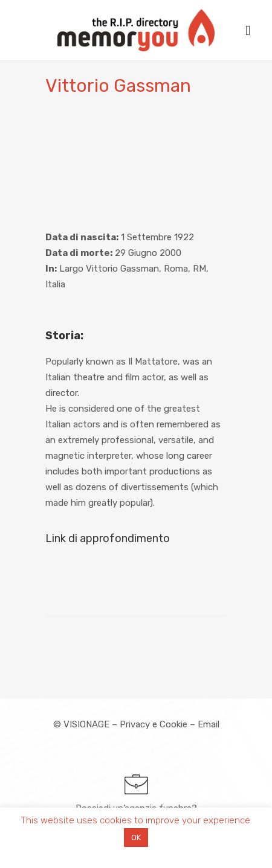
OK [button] (136, 838)
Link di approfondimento (108, 538)
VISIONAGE (86, 724)
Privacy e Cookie (154, 724)
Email (209, 724)
